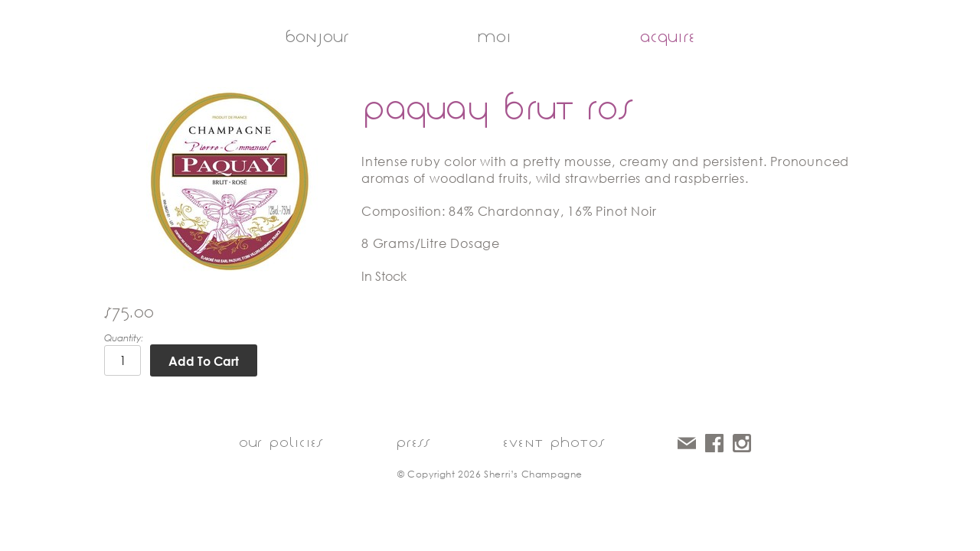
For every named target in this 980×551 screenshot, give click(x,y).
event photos (554, 442)
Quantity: (124, 338)
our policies (281, 442)
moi (494, 37)
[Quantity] (122, 360)
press (413, 442)
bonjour (317, 37)
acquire (668, 37)
